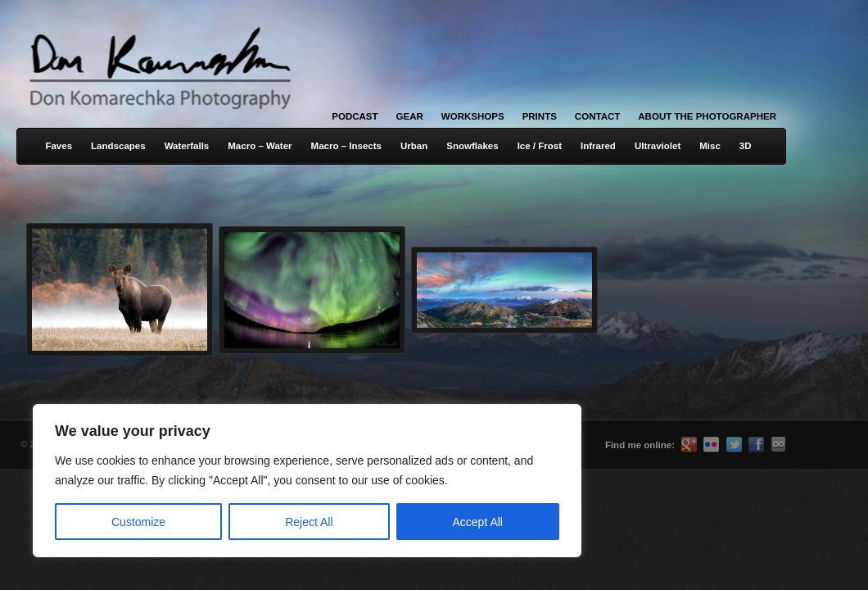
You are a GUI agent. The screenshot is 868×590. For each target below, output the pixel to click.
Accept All (478, 522)
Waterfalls (187, 146)
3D (746, 146)
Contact (597, 116)
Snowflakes (472, 146)
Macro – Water (260, 146)
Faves (59, 146)
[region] (213, 481)
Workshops (473, 116)
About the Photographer (707, 116)
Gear (410, 116)
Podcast (355, 116)
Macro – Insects (346, 146)
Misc (710, 146)
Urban (414, 146)
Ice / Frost (540, 146)
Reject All (309, 522)
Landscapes (118, 146)
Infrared (598, 146)
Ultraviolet (658, 146)
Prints (540, 116)
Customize (138, 522)
